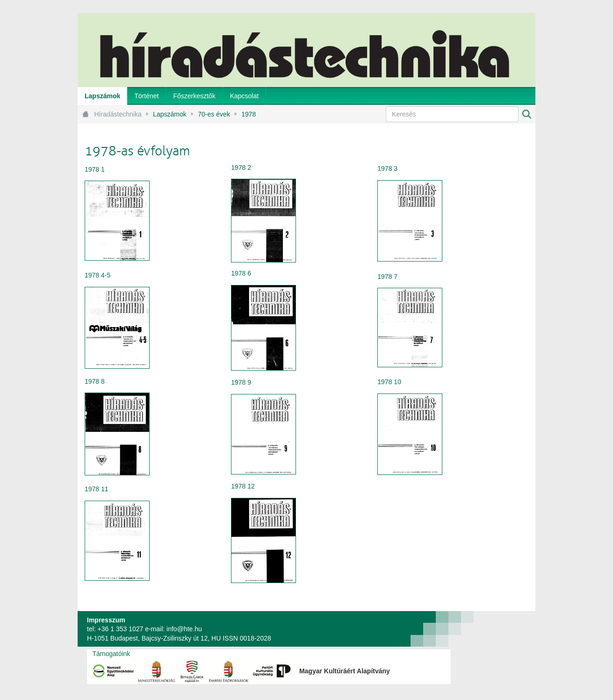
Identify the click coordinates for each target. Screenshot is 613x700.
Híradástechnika (118, 114)
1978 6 (241, 273)
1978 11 (97, 489)
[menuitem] (102, 96)
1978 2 (241, 168)
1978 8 (95, 381)
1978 (249, 114)
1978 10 (389, 382)
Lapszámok (170, 114)
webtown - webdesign (505, 629)
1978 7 (387, 277)
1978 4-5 (97, 275)
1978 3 (387, 168)
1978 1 (95, 169)
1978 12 (243, 486)
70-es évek (214, 114)
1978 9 (241, 382)
